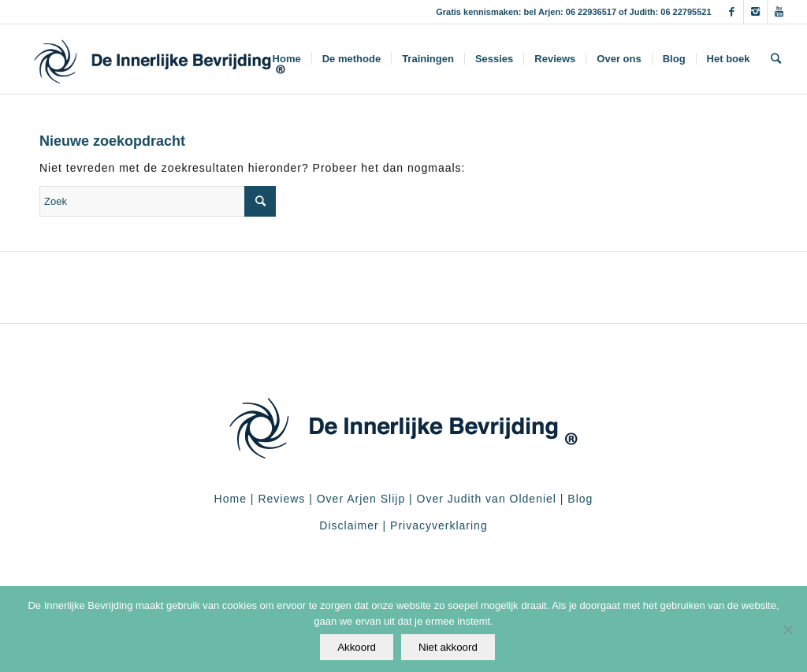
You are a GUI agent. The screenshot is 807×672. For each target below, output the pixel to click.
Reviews (281, 499)
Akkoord (357, 647)
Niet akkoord (448, 647)
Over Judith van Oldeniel (485, 499)
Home (231, 499)
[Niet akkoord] (787, 629)
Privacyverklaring (439, 525)
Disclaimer (349, 525)
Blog (580, 499)
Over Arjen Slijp (361, 499)
